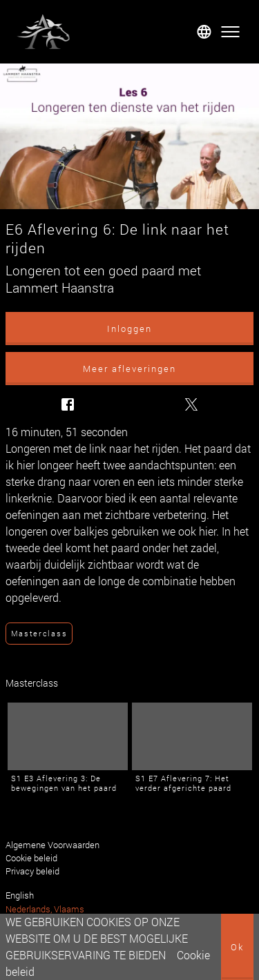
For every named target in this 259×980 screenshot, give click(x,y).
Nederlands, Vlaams (45, 909)
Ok (237, 947)
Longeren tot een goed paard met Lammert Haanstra (103, 279)
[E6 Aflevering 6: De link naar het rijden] (129, 136)
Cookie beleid (31, 858)
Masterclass (39, 633)
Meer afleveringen (129, 369)
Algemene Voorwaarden (52, 845)
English (20, 895)
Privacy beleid (32, 871)
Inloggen (129, 329)
